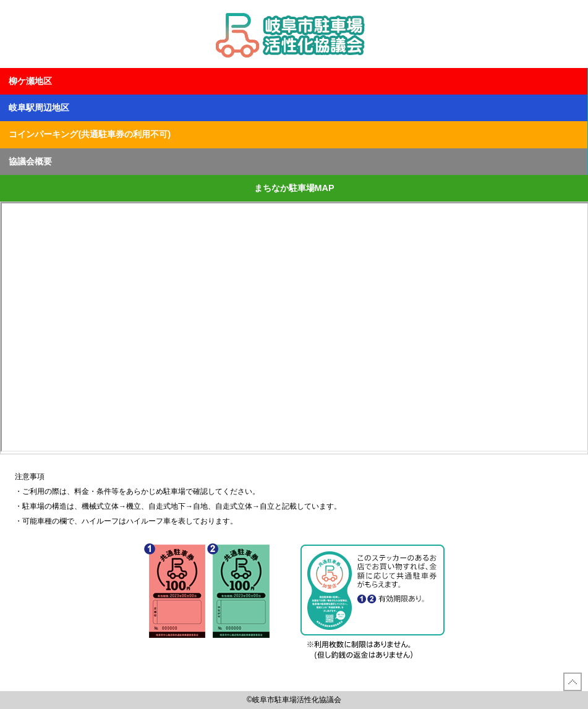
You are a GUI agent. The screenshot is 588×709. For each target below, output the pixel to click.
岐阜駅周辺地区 (39, 108)
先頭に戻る (573, 682)
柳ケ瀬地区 (30, 81)
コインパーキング (90, 134)
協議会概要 (30, 161)
